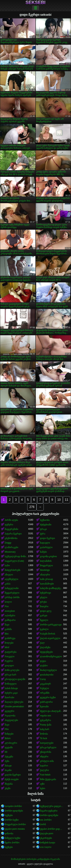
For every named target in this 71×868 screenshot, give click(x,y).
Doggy (8, 543)
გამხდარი (10, 620)
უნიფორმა (46, 752)
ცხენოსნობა (11, 538)
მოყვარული (46, 566)
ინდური (44, 757)
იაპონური (10, 616)
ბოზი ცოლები (12, 670)
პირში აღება (11, 520)
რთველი (10, 656)
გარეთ (44, 616)
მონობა (44, 734)
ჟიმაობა (9, 834)
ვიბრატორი (46, 702)
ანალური (45, 575)
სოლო (8, 602)
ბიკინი (8, 770)
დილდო (9, 666)
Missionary (10, 552)
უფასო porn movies (15, 829)
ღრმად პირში (12, 597)
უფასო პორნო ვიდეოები (52, 829)
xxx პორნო (46, 820)
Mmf (7, 647)
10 (59, 500)
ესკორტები (46, 838)
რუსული (44, 688)
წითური (44, 606)
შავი (7, 625)
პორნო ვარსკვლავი (51, 625)
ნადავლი (45, 543)
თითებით (10, 611)
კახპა (8, 584)
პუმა (7, 761)
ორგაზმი (45, 693)
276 (32, 507)
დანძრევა (10, 638)
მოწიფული (11, 684)
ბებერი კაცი (11, 693)
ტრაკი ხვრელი (48, 747)
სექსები (9, 815)
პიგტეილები (11, 720)
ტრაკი (43, 529)
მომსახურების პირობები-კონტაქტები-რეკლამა (35, 859)
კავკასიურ (45, 684)
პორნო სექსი (12, 820)
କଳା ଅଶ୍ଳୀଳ (46, 847)
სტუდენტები (46, 652)
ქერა (43, 534)
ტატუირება (11, 652)
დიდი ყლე (46, 611)
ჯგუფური (9, 711)
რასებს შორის (48, 634)
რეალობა (10, 716)
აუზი (42, 784)
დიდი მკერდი (47, 538)
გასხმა (8, 629)
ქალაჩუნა (45, 647)
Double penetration (14, 707)
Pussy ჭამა (46, 725)
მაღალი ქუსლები (14, 702)
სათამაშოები (47, 584)
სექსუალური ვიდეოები (52, 806)
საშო (7, 566)
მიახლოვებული (48, 670)
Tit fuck (44, 738)
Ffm (7, 729)
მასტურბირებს (12, 570)
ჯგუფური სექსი (48, 697)
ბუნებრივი (45, 593)
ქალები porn (47, 834)
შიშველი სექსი (12, 838)
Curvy (43, 679)
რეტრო (9, 661)
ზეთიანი (44, 707)
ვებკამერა (45, 720)
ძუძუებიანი (46, 525)
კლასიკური (11, 743)
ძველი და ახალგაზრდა (52, 711)
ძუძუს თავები (12, 779)
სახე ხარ (45, 729)
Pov (7, 606)
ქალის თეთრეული (50, 638)
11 (67, 500)
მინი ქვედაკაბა (48, 779)
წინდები (9, 734)
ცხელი (44, 597)
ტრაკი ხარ (11, 675)
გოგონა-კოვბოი (48, 556)
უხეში (8, 788)
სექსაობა (45, 520)
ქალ (42, 643)
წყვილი (44, 620)
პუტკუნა (9, 757)
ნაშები (43, 552)
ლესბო (44, 666)
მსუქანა (9, 784)
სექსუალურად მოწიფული (16, 556)
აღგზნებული (11, 579)
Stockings (45, 570)
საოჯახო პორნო (13, 806)
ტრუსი (43, 602)
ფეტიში (9, 747)
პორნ (43, 824)
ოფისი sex (46, 716)
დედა (43, 661)
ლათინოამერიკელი (51, 656)
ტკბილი (44, 629)
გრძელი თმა (47, 761)
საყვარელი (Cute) (14, 561)
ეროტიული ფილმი (15, 679)
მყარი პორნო (12, 843)
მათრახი (9, 697)
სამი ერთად (46, 579)
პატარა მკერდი (13, 534)
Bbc (7, 634)
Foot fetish (45, 775)
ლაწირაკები (11, 547)
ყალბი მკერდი (13, 775)
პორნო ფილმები (14, 811)
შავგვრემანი (11, 529)
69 (6, 752)
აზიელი (9, 575)
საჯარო (44, 766)
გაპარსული (46, 547)
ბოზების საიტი (48, 843)
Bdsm (8, 738)
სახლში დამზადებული (52, 588)
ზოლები (9, 643)
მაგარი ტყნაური (49, 811)
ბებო (43, 788)
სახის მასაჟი (11, 688)
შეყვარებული (12, 593)
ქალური (44, 770)
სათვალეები (47, 743)
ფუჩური (9, 525)
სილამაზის (46, 561)
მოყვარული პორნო (15, 824)
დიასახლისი (47, 675)
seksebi (35, 2)
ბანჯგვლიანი (12, 588)
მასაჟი (8, 766)
